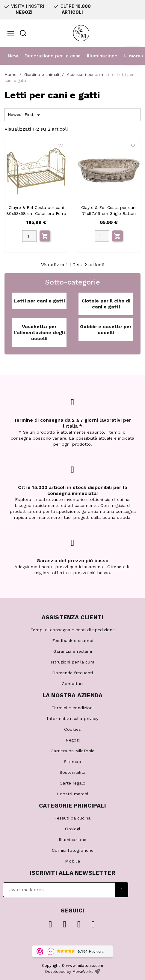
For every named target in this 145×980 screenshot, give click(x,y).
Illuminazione (102, 56)
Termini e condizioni (73, 708)
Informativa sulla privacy (72, 718)
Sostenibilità (72, 772)
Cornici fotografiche (73, 850)
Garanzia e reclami (73, 651)
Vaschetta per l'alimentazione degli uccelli (39, 332)
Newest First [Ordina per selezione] (25, 115)
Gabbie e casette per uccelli (106, 330)
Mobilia (72, 861)
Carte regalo (72, 783)
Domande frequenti (72, 673)
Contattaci (72, 684)
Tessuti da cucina (72, 818)
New (13, 56)
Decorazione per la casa (52, 56)
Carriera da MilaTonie (72, 751)
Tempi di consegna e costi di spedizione (73, 630)
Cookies (72, 729)
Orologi (72, 829)
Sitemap (72, 762)
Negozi (73, 740)
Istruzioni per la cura (72, 662)
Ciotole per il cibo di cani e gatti (106, 304)
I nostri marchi (72, 794)
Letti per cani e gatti (39, 301)
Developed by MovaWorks (69, 971)
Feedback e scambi (73, 640)
